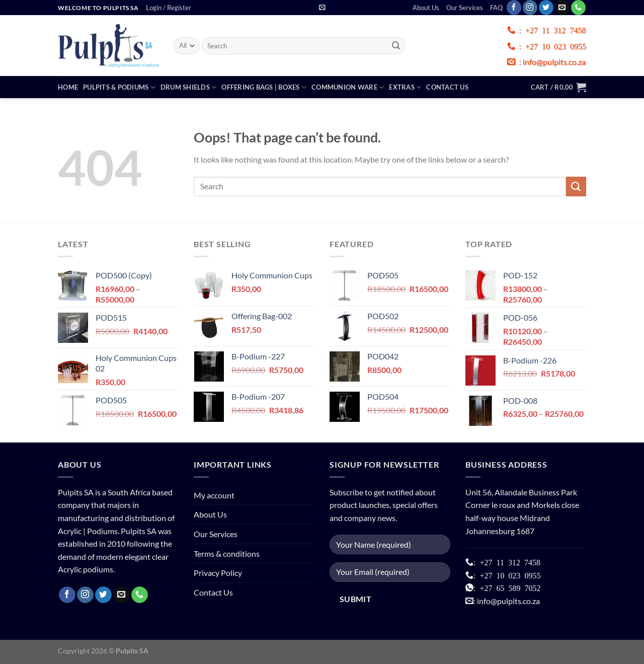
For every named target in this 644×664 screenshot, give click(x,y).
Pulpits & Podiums (119, 87)
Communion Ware (348, 87)
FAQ (496, 8)
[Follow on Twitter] (546, 8)
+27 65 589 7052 (508, 587)
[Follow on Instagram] (530, 8)
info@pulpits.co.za (553, 62)
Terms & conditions (227, 554)
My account (214, 495)
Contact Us (447, 87)
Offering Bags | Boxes (264, 87)
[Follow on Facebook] (514, 8)
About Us (426, 8)
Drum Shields (189, 87)
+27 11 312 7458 (555, 30)
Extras (405, 87)
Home (68, 87)
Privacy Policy (218, 573)
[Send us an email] (562, 8)
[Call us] (578, 8)
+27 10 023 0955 (556, 46)
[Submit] (396, 46)
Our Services (465, 8)
